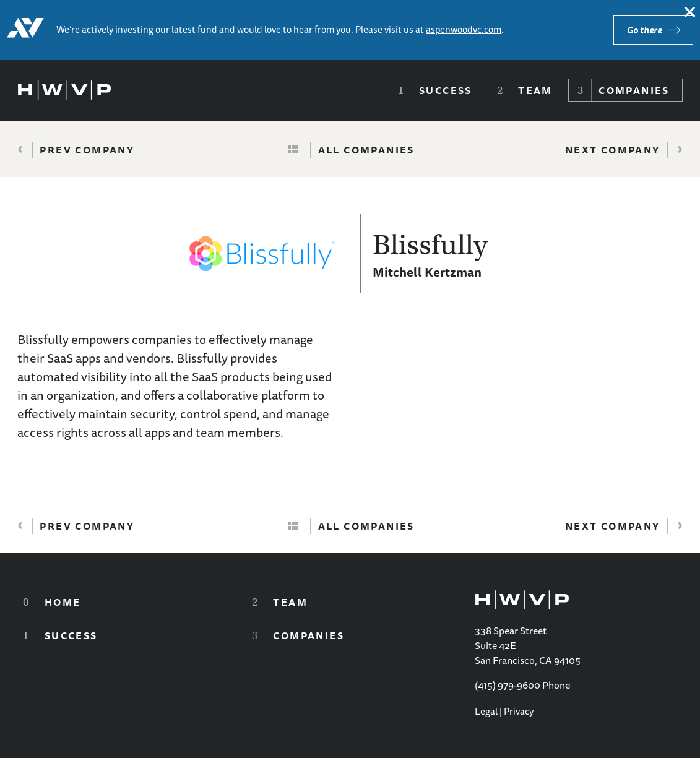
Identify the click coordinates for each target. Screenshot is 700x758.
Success (446, 90)
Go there (644, 30)
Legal (486, 711)
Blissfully (430, 245)
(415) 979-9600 (508, 685)
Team (535, 90)
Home (63, 602)
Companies (634, 90)
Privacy (519, 711)
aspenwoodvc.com (464, 29)
